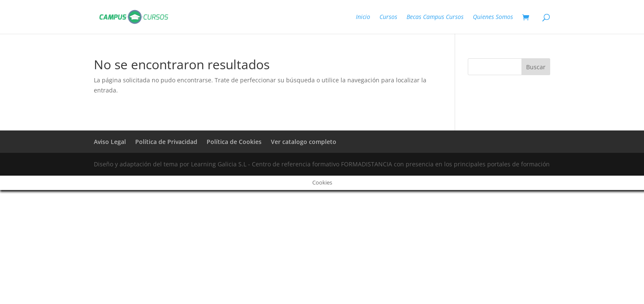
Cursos (388, 17)
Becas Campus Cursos (435, 17)
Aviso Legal (110, 142)
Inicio (363, 17)
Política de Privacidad (166, 142)
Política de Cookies (234, 142)
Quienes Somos (493, 17)
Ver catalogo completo (304, 142)
